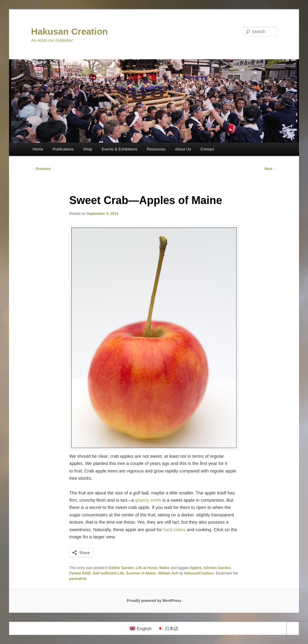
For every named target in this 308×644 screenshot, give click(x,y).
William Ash (168, 573)
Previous (41, 169)
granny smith (148, 500)
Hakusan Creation (69, 31)
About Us (183, 149)
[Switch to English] (141, 628)
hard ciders (174, 529)
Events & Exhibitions (120, 149)
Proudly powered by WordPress (154, 601)
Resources (156, 149)
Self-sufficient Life (108, 573)
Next (271, 169)
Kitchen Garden (217, 568)
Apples (196, 568)
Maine (165, 568)
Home (38, 149)
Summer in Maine (141, 573)
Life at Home (146, 568)
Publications (63, 149)
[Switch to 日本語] (168, 628)
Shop (88, 149)
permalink (78, 579)
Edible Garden (121, 568)
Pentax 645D (80, 573)
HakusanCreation (199, 573)
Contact (207, 149)
